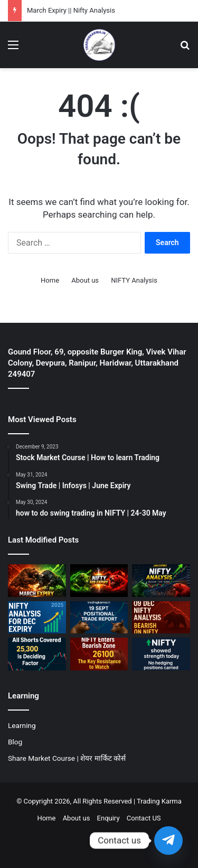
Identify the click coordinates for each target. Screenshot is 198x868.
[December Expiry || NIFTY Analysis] (37, 618)
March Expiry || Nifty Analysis (71, 10)
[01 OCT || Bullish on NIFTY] (161, 654)
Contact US (144, 818)
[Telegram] (168, 841)
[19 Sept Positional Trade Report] (99, 618)
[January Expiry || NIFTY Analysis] (161, 581)
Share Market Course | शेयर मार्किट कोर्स (67, 758)
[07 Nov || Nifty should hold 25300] (37, 654)
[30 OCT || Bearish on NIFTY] (99, 654)
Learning (22, 725)
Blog (15, 742)
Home (50, 280)
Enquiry (109, 818)
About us (85, 280)
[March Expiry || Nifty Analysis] (37, 581)
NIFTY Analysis (134, 280)
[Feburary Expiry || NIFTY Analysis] (99, 581)
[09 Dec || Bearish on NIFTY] (161, 618)
